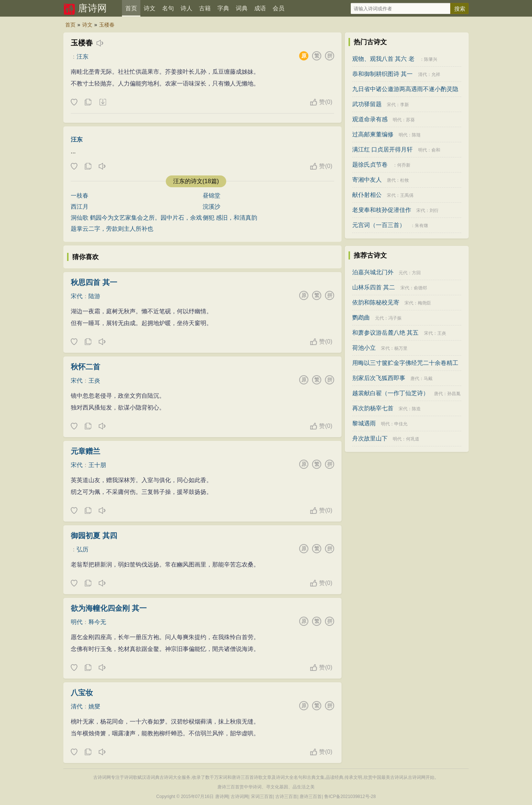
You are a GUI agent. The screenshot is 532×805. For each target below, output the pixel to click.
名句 (168, 8)
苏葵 (410, 120)
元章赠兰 (85, 451)
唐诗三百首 (311, 797)
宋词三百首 (262, 797)
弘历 (83, 549)
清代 (77, 706)
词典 (242, 8)
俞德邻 (420, 288)
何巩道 (413, 439)
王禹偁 (407, 195)
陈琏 (416, 135)
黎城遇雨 (364, 423)
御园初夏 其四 (94, 536)
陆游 (94, 296)
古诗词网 (239, 797)
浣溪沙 (211, 207)
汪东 (83, 57)
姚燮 (94, 706)
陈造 (416, 409)
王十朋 (97, 465)
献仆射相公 (367, 195)
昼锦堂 (211, 196)
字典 (223, 8)
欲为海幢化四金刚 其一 (109, 608)
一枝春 (80, 196)
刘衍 (434, 210)
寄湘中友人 (367, 180)
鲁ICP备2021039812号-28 (350, 797)
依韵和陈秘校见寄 (376, 302)
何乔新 (404, 165)
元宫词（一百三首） (379, 225)
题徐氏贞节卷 (370, 165)
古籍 (205, 8)
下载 (102, 102)
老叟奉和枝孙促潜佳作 (382, 210)
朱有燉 (421, 226)
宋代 (77, 296)
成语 (260, 8)
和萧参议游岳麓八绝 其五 (385, 333)
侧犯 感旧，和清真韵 (230, 218)
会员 (279, 8)
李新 (405, 105)
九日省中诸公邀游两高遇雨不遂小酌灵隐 (405, 89)
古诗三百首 (286, 797)
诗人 (186, 8)
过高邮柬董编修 (373, 134)
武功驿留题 (367, 104)
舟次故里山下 (370, 438)
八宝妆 (82, 693)
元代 (403, 273)
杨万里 (401, 348)
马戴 (428, 379)
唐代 (391, 180)
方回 (416, 273)
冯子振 (395, 318)
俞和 (436, 150)
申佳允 (401, 424)
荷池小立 (364, 348)
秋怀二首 (85, 367)
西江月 (80, 207)
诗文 (150, 8)
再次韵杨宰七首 (373, 408)
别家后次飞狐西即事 (379, 378)
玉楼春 (107, 25)
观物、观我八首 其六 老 (383, 59)
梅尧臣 (424, 303)
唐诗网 (92, 8)
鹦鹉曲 (361, 318)
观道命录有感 (370, 119)
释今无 (97, 622)
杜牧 (405, 180)
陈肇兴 (431, 59)
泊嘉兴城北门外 (373, 272)
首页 (131, 8)
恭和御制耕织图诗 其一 (382, 74)
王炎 (94, 381)
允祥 (436, 74)
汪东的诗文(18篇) (196, 181)
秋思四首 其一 (94, 282)
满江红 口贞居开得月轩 (382, 149)
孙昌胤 (454, 394)
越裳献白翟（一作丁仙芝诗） (391, 393)
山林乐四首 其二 (374, 287)
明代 (77, 622)
